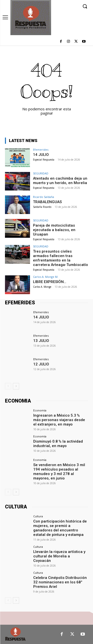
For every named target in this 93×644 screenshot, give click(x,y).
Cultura (38, 516)
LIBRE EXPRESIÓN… (50, 282)
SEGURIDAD (41, 173)
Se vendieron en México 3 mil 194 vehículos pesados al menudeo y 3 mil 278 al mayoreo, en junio (59, 472)
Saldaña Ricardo (42, 207)
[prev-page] (8, 386)
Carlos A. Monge (42, 287)
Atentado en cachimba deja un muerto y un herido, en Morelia (60, 181)
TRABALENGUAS (47, 202)
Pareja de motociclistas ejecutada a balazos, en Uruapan (54, 230)
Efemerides (41, 150)
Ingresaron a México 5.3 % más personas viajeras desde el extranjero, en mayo (59, 420)
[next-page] (16, 386)
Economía (40, 410)
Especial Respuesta (44, 160)
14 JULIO (41, 155)
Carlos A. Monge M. (46, 277)
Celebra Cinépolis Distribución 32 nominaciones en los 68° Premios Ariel (60, 582)
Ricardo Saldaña (44, 197)
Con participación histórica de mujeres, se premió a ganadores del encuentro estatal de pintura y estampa (60, 528)
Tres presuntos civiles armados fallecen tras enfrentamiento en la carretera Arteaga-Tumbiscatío (61, 258)
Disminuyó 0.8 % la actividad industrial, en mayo (58, 444)
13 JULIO (41, 341)
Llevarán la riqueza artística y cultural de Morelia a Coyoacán (59, 556)
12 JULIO (41, 364)
